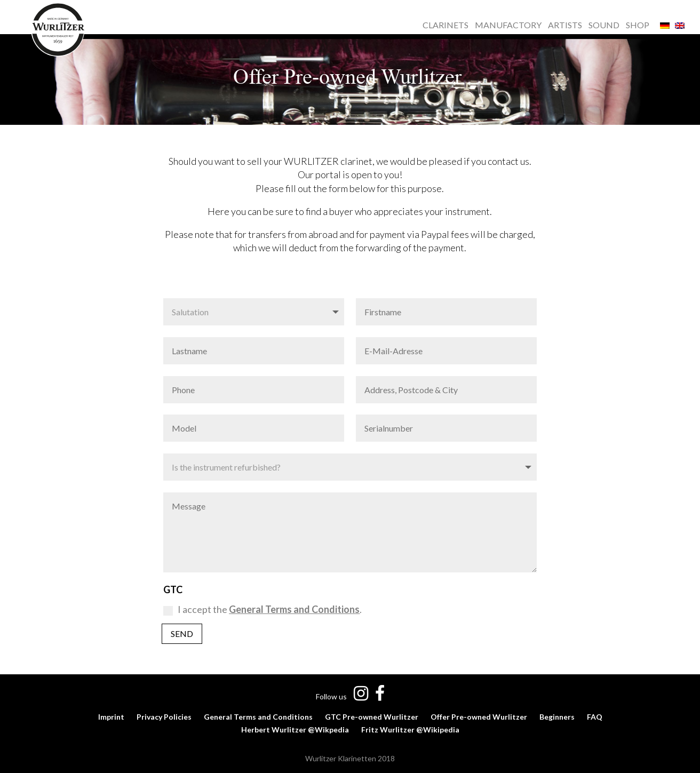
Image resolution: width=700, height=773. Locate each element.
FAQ (595, 717)
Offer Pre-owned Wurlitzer (479, 717)
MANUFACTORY (508, 26)
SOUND (604, 26)
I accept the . (262, 609)
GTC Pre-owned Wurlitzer (372, 717)
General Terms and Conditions (258, 717)
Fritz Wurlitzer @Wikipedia (410, 730)
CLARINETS (446, 26)
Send (182, 633)
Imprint (111, 717)
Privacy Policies (164, 717)
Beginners (557, 717)
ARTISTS (565, 26)
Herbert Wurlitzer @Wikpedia (295, 730)
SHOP (638, 26)
